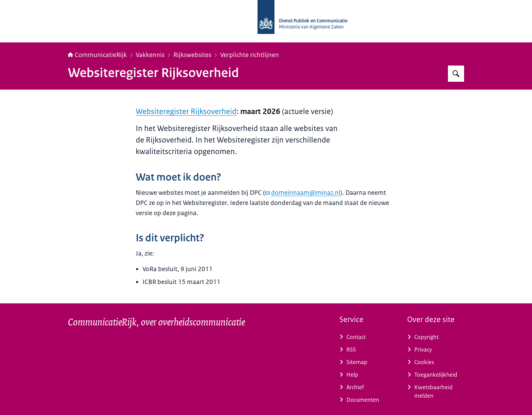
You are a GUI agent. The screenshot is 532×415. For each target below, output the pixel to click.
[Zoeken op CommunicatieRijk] (456, 74)
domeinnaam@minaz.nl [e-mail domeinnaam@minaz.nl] (303, 193)
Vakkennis (150, 55)
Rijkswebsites (192, 55)
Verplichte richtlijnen (250, 55)
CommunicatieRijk (97, 55)
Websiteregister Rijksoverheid (186, 111)
